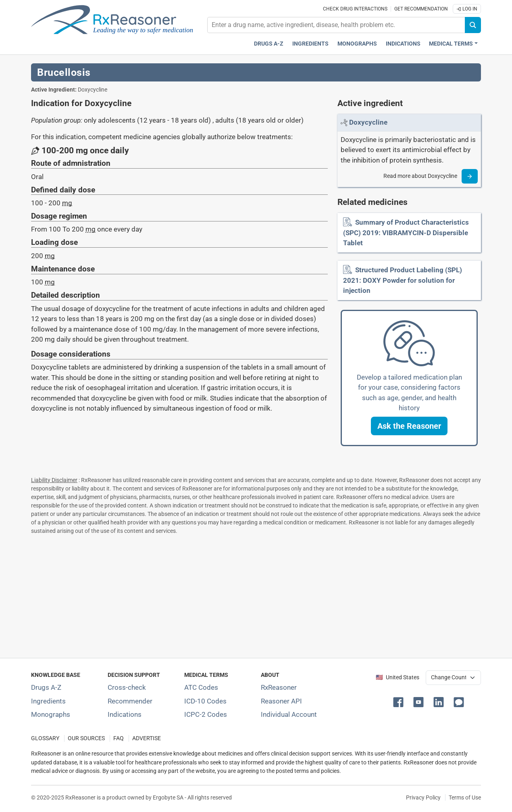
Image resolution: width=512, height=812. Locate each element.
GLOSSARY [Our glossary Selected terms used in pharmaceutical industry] (45, 738)
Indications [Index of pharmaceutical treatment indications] (125, 714)
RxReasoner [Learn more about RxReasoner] (279, 687)
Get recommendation (421, 9)
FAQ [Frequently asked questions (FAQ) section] (119, 738)
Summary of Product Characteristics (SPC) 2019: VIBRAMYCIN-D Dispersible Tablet (406, 233)
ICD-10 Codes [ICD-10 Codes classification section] (205, 701)
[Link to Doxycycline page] (368, 122)
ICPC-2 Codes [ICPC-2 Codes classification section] (206, 714)
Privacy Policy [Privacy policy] (423, 797)
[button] (409, 426)
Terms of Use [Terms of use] (465, 797)
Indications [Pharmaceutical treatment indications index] (403, 44)
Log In (467, 9)
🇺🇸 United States (398, 677)
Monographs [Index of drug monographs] (51, 714)
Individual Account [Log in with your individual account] (289, 714)
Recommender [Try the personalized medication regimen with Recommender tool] (130, 701)
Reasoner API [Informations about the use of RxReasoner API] (281, 701)
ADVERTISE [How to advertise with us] (147, 738)
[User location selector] (453, 678)
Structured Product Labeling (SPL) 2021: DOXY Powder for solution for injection (403, 280)
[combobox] (336, 25)
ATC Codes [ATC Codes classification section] (201, 687)
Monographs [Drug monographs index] (357, 44)
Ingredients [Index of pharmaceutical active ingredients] (48, 701)
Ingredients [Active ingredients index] (310, 44)
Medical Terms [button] (451, 44)
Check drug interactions (355, 9)
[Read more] (470, 176)
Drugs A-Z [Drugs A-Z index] (269, 44)
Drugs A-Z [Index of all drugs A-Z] (46, 687)
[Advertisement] (256, 595)
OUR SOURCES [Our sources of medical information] (86, 738)
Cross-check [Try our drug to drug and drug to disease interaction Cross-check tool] (127, 687)
